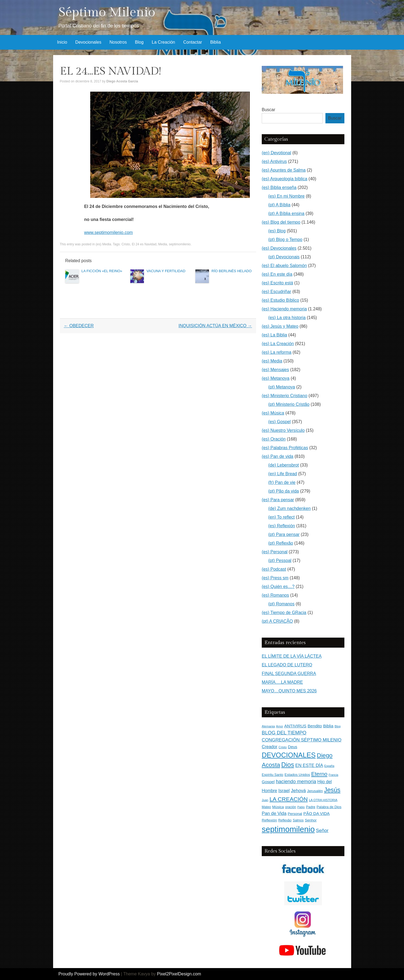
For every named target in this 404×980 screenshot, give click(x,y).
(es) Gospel (279, 422)
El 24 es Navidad (144, 244)
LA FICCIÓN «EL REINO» (102, 271)
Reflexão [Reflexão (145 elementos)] (285, 820)
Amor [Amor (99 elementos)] (280, 726)
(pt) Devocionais (284, 257)
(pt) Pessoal (280, 560)
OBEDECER (79, 326)
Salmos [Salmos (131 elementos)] (298, 820)
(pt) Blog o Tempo (285, 240)
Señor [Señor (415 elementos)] (322, 830)
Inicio (62, 42)
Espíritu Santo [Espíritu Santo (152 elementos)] (273, 775)
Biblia (216, 42)
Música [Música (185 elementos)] (278, 807)
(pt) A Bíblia (279, 205)
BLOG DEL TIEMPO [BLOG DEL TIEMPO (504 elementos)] (284, 733)
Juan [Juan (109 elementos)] (265, 800)
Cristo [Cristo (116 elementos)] (283, 747)
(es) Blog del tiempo (281, 222)
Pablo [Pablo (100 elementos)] (301, 807)
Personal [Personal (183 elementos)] (295, 814)
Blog (139, 42)
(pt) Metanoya (282, 387)
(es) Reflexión (282, 526)
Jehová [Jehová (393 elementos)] (298, 791)
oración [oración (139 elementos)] (291, 807)
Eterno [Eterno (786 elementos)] (319, 774)
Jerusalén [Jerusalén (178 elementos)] (315, 791)
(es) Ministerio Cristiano (285, 396)
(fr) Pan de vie (282, 482)
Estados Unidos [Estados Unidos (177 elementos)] (297, 775)
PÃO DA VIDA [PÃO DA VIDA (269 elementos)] (316, 813)
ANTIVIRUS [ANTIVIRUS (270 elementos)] (295, 726)
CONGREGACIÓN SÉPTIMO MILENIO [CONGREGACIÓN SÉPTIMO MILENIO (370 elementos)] (302, 740)
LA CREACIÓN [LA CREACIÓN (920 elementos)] (289, 799)
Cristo (126, 244)
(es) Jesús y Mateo (280, 326)
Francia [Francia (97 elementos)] (334, 775)
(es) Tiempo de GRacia (284, 613)
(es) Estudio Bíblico (280, 300)
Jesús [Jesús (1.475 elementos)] (332, 790)
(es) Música (273, 413)
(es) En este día (277, 274)
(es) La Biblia (274, 335)
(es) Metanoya (276, 378)
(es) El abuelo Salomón (284, 266)
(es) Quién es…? (278, 587)
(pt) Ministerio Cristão (289, 404)
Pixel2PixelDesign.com (179, 974)
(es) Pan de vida (278, 456)
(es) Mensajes (275, 370)
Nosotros (118, 42)
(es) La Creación (278, 344)
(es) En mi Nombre (286, 196)
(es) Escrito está (277, 283)
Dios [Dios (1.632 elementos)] (288, 765)
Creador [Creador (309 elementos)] (270, 747)
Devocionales (88, 42)
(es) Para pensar (278, 500)
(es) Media (103, 244)
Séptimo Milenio (107, 12)
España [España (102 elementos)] (329, 766)
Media (163, 244)
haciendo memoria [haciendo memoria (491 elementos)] (296, 782)
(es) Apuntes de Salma (284, 170)
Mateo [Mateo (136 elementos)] (266, 807)
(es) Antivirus (274, 161)
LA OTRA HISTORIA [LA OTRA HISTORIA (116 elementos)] (323, 800)
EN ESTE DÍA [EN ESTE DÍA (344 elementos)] (309, 765)
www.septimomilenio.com (109, 232)
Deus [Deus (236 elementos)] (293, 747)
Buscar (269, 110)
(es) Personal (275, 552)
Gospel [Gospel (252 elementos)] (268, 782)
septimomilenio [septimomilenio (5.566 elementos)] (288, 829)
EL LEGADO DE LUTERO (287, 665)
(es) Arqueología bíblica (285, 179)
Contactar (193, 42)
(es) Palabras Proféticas (285, 448)
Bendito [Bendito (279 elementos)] (315, 726)
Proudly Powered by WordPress (89, 974)
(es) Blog (277, 231)
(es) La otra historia (287, 318)
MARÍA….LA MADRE (282, 682)
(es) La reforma (277, 352)
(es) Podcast (274, 569)
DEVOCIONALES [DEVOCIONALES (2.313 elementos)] (289, 755)
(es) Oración (274, 439)
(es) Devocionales (279, 248)
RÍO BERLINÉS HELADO (232, 271)
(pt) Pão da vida (284, 491)
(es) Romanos (275, 595)
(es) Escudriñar (276, 292)
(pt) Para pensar (284, 534)
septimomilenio (180, 244)
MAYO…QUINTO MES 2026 (289, 691)
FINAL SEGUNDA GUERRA (289, 674)
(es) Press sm (275, 578)
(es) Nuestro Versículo (283, 430)
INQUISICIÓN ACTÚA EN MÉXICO (215, 326)
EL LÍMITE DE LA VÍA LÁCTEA (292, 656)
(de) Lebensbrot (284, 465)
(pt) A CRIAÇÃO (277, 621)
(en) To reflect (282, 517)
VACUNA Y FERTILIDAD (166, 271)
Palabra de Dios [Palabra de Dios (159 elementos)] (329, 807)
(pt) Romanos (281, 604)
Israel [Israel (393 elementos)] (284, 791)
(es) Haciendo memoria (284, 309)
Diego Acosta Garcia (122, 81)
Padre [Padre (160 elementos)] (311, 807)
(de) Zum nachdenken (290, 508)
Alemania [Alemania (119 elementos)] (268, 726)
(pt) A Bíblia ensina (286, 213)
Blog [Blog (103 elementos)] (338, 726)
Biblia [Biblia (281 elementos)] (328, 726)
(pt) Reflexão (281, 543)
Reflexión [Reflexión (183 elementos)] (269, 820)
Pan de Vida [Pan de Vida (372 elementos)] (274, 813)
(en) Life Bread (283, 474)
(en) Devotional (277, 153)
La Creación (163, 42)
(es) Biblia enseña (279, 187)
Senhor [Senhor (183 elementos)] (311, 820)
